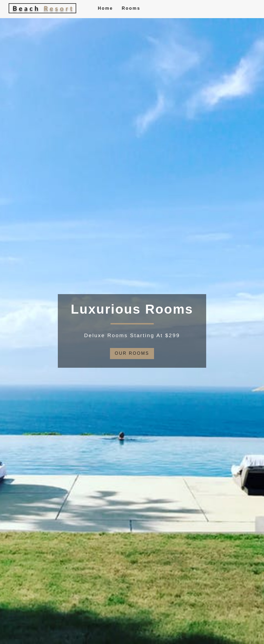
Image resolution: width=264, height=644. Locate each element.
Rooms (131, 8)
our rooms (132, 353)
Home (105, 8)
